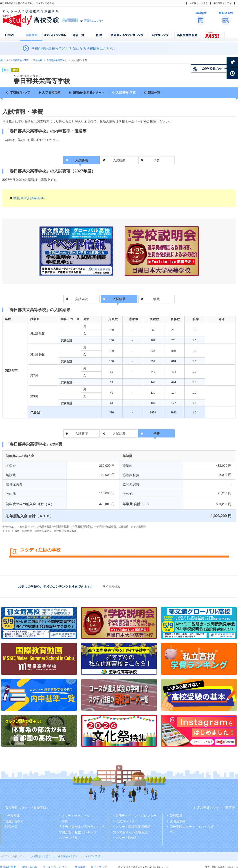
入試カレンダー (127, 821)
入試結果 (119, 160)
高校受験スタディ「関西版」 (218, 808)
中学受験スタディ (223, 3)
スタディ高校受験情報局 (133, 827)
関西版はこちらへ (94, 20)
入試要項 (82, 299)
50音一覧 (11, 827)
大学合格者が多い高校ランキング (82, 827)
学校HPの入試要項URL (30, 198)
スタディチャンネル (76, 816)
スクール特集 (68, 838)
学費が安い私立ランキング (78, 832)
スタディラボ (93, 856)
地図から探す (14, 821)
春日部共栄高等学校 (57, 60)
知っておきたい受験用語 (130, 832)
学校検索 (37, 60)
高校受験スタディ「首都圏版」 (27, 808)
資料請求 (176, 816)
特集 (65, 821)
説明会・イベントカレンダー (136, 816)
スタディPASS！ (128, 838)
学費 (156, 160)
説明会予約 (178, 821)
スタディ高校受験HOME (16, 60)
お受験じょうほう (198, 3)
